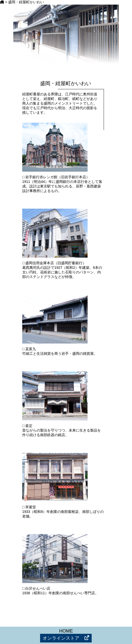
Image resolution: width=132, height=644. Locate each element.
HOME (66, 631)
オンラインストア (66, 638)
